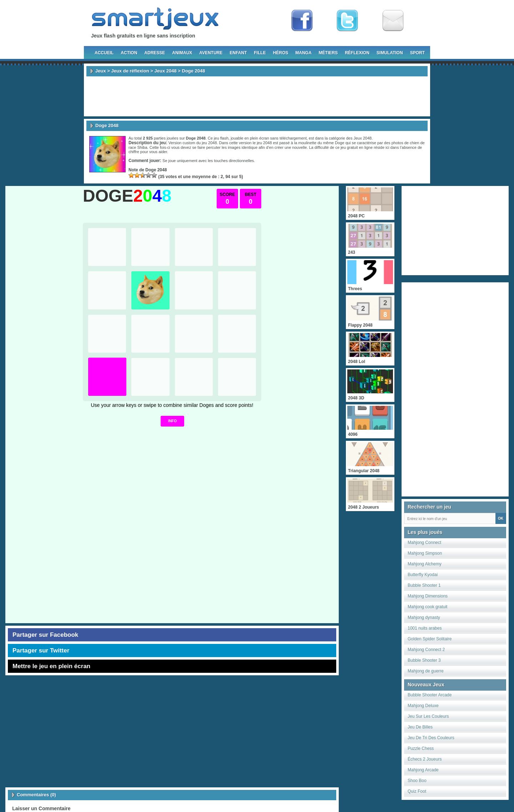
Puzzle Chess (421, 748)
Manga (304, 53)
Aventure (211, 53)
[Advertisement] (257, 96)
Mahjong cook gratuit (427, 607)
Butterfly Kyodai (423, 575)
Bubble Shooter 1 (424, 585)
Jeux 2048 (166, 71)
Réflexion (357, 53)
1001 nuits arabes (425, 628)
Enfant (238, 53)
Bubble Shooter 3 (424, 660)
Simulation (390, 53)
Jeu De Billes (420, 727)
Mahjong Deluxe (423, 706)
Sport (417, 53)
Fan (302, 21)
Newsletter (393, 21)
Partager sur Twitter (41, 650)
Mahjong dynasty (424, 617)
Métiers (328, 53)
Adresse (155, 53)
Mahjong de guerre (426, 671)
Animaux (182, 53)
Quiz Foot (417, 791)
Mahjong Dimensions (428, 596)
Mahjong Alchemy (425, 564)
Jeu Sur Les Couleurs (428, 716)
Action (129, 53)
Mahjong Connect (424, 543)
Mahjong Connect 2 (426, 650)
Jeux (101, 71)
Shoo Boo (417, 781)
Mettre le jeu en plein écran (51, 666)
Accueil (104, 53)
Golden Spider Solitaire (430, 639)
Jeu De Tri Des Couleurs (431, 738)
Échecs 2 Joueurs (425, 759)
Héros (281, 53)
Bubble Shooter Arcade (430, 695)
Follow (347, 21)
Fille (260, 53)
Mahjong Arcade (423, 770)
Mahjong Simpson (425, 553)
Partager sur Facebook (45, 635)
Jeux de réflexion (130, 71)
